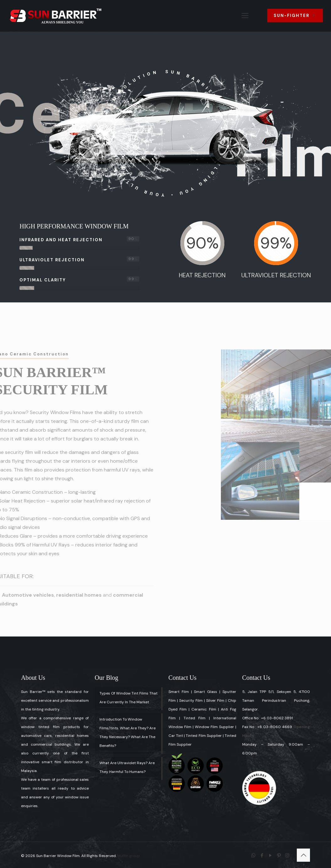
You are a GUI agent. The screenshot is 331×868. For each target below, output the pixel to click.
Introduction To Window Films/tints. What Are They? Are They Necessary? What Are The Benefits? (128, 732)
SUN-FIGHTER (295, 16)
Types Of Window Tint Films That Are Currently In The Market (128, 698)
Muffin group (129, 856)
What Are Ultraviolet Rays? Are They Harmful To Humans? (127, 767)
